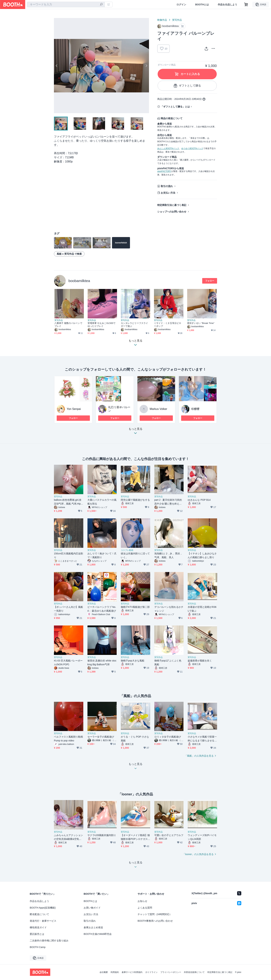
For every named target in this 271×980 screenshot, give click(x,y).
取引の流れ (167, 186)
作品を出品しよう (227, 4)
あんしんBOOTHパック (168, 148)
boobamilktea (79, 281)
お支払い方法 (168, 193)
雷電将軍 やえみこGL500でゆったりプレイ (102, 325)
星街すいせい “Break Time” (201, 323)
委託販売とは (37, 934)
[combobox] (66, 4)
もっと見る (135, 432)
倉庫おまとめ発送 (93, 927)
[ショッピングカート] (246, 4)
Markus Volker (158, 409)
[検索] (101, 5)
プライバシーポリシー (171, 972)
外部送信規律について (194, 972)
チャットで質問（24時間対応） (155, 914)
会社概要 (104, 972)
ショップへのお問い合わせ (172, 212)
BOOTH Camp (38, 947)
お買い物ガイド (92, 908)
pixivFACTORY (164, 171)
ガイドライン (151, 972)
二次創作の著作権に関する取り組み (49, 941)
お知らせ (142, 901)
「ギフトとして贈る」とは (175, 107)
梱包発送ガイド (38, 927)
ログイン (181, 4)
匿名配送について (39, 914)
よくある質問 (145, 908)
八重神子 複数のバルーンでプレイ (68, 325)
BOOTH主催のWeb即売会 (98, 934)
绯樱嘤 (195, 409)
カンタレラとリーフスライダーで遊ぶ (134, 325)
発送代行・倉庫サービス (43, 921)
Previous (57, 66)
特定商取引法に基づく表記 (172, 205)
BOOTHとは (202, 4)
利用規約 (115, 972)
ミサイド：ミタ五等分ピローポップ (168, 325)
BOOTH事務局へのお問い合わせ (155, 921)
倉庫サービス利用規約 (132, 972)
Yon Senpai (74, 409)
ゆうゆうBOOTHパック (192, 148)
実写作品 (177, 20)
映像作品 (162, 20)
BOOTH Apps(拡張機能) (43, 908)
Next (146, 66)
